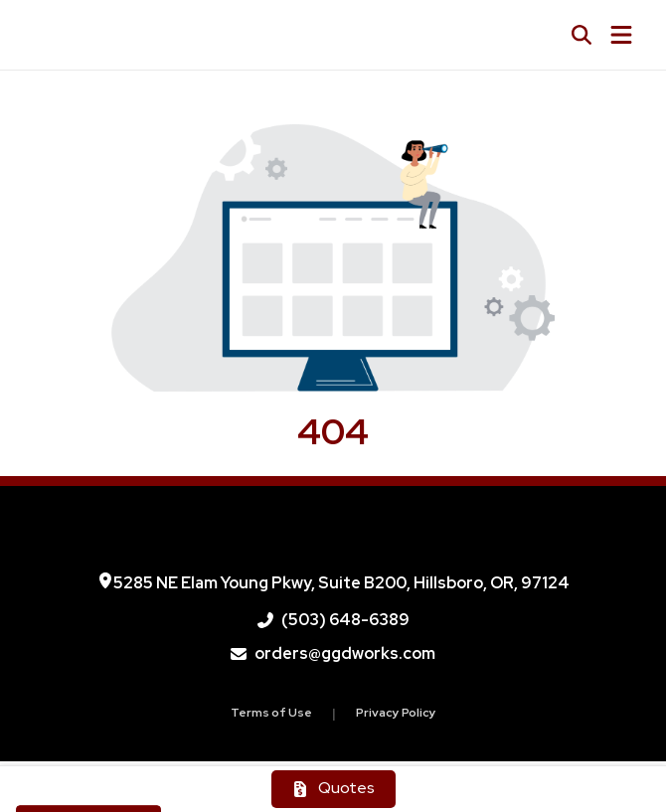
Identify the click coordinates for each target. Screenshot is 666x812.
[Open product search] (582, 35)
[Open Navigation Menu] (621, 35)
